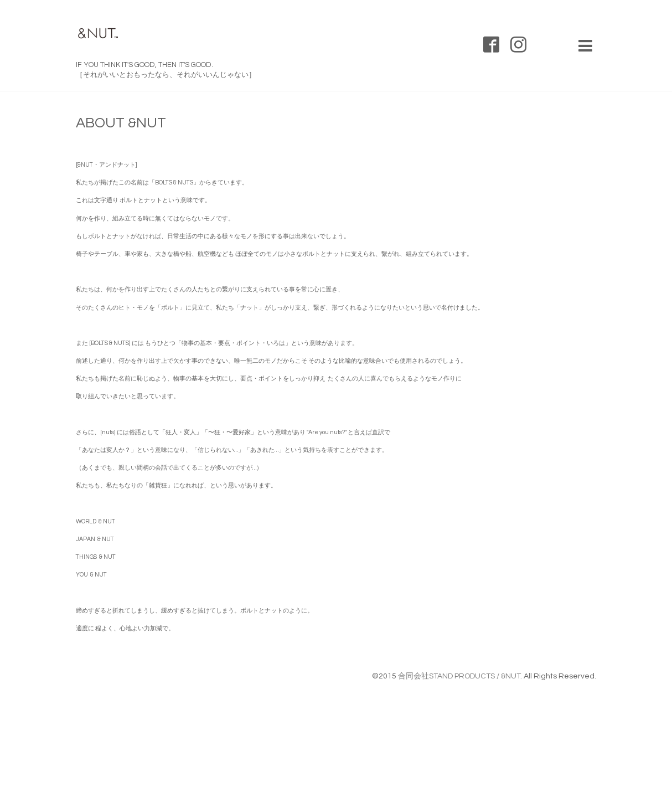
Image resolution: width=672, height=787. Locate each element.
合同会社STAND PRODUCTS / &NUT (459, 676)
